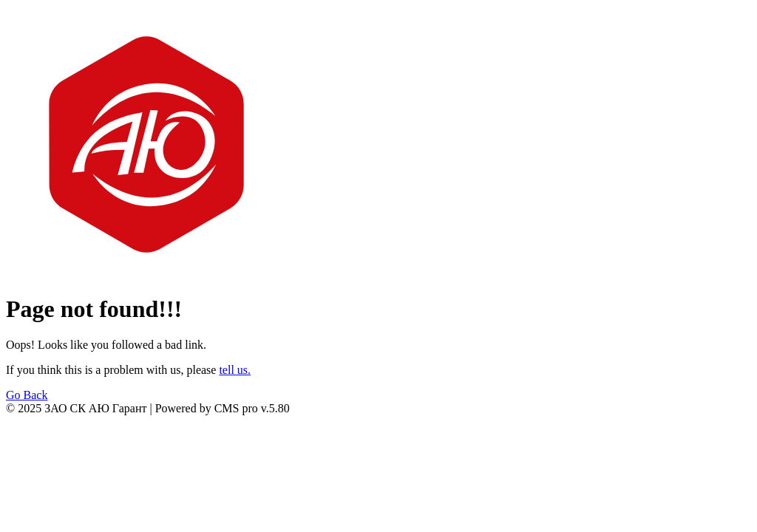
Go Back (27, 395)
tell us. (235, 370)
